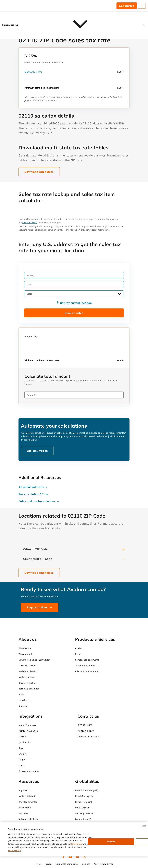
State (29, 294)
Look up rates (74, 313)
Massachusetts (33, 72)
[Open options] (120, 294)
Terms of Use (77, 844)
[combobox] (74, 294)
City (29, 285)
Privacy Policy (14, 850)
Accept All (111, 842)
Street (30, 275)
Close (144, 825)
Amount (31, 395)
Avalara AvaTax (30, 223)
